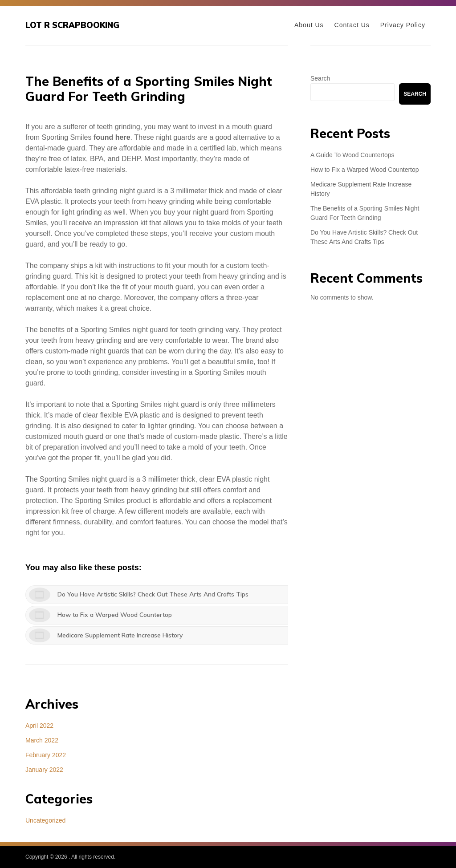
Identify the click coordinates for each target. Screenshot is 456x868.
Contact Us (352, 25)
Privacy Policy (403, 25)
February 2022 (46, 755)
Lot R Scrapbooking (72, 25)
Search (320, 78)
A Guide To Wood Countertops (352, 155)
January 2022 (44, 770)
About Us (309, 25)
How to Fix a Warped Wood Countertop (365, 170)
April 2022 (39, 726)
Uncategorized (45, 820)
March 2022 (42, 740)
